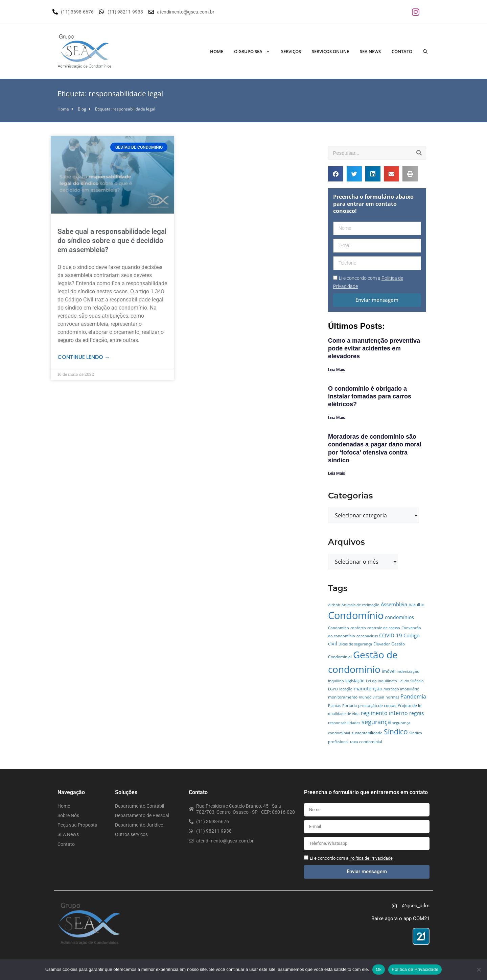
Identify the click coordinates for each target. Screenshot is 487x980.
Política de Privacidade (415, 969)
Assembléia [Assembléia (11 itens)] (394, 604)
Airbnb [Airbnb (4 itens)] (334, 605)
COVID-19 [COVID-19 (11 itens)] (391, 635)
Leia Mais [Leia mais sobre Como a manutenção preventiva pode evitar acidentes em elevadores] (337, 370)
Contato (402, 51)
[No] (479, 970)
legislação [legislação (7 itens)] (355, 681)
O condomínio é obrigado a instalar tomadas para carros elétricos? (370, 397)
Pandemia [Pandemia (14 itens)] (413, 696)
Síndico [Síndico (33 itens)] (396, 732)
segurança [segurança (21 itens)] (376, 722)
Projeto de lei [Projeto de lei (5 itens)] (410, 705)
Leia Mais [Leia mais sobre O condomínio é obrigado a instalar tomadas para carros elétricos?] (337, 418)
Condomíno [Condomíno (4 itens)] (339, 628)
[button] (336, 174)
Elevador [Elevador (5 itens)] (382, 644)
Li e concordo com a (351, 858)
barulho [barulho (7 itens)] (416, 605)
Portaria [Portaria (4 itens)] (350, 706)
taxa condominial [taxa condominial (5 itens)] (366, 742)
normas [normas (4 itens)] (392, 697)
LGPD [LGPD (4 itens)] (333, 689)
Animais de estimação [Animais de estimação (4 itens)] (361, 605)
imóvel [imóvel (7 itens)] (389, 671)
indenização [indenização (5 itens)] (408, 671)
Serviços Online (330, 51)
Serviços (291, 51)
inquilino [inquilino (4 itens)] (336, 681)
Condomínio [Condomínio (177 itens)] (356, 615)
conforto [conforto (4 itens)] (358, 628)
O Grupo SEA (255, 51)
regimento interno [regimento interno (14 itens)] (384, 713)
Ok (379, 969)
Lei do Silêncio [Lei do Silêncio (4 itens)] (411, 681)
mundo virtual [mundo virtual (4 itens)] (372, 697)
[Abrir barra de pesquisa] (425, 51)
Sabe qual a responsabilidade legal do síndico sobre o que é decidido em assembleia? (112, 241)
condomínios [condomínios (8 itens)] (399, 617)
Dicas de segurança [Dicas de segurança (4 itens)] (355, 644)
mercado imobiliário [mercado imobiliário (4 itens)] (401, 689)
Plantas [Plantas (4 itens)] (334, 706)
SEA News (370, 51)
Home (217, 51)
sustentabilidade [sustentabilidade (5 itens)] (367, 733)
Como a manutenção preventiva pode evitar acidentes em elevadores (374, 349)
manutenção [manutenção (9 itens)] (368, 689)
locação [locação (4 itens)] (346, 689)
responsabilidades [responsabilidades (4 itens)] (344, 723)
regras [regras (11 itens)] (416, 713)
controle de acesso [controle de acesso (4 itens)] (384, 628)
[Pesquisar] (419, 153)
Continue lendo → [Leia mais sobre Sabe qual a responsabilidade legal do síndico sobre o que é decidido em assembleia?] (84, 357)
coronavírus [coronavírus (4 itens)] (367, 636)
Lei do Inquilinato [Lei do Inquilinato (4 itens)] (381, 681)
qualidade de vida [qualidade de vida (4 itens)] (344, 714)
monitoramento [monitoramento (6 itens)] (343, 697)
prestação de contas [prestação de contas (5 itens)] (377, 705)
